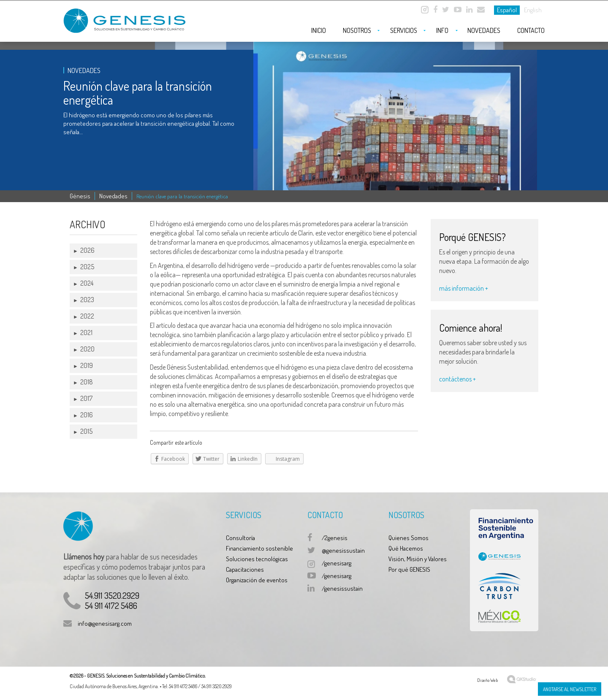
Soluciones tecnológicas (257, 559)
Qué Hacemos (406, 548)
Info (442, 30)
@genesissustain (343, 550)
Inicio (319, 30)
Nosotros (357, 30)
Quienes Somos (408, 538)
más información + (464, 288)
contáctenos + (457, 379)
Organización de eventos (257, 580)
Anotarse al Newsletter (570, 689)
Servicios (404, 30)
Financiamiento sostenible (259, 548)
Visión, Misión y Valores (418, 559)
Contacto (531, 30)
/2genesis (335, 538)
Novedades (484, 30)
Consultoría (240, 538)
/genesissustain (342, 588)
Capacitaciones (245, 569)
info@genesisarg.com (105, 623)
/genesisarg (337, 563)
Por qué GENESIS (409, 569)
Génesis (80, 196)
